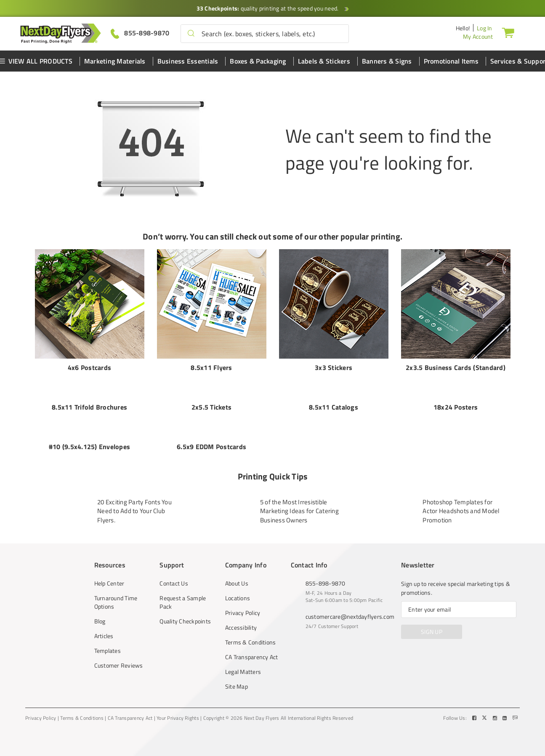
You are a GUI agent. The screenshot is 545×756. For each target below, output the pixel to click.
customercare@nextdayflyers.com (350, 608)
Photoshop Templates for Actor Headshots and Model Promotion (461, 503)
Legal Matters (243, 663)
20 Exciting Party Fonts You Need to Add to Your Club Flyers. (134, 503)
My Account (478, 36)
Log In (485, 28)
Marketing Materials (115, 61)
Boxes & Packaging (258, 61)
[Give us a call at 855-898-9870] (140, 33)
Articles (104, 628)
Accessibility (241, 619)
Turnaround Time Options (116, 594)
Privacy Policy (243, 604)
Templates (108, 642)
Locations (238, 590)
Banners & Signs (387, 61)
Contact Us (174, 575)
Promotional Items (451, 61)
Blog (100, 613)
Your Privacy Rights (178, 710)
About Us (237, 575)
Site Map (237, 678)
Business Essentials (188, 61)
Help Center (109, 575)
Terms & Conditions (251, 634)
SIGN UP (432, 623)
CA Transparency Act (252, 649)
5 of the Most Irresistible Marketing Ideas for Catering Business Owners (299, 503)
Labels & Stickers (324, 61)
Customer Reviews (119, 657)
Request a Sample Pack (183, 594)
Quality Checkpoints (185, 613)
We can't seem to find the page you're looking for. (388, 149)
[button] (191, 34)
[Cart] (508, 32)
